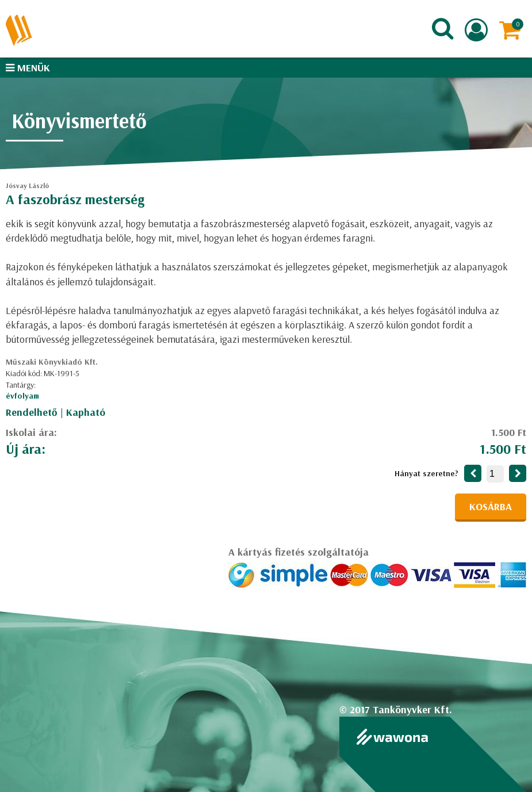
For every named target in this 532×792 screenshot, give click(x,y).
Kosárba (491, 506)
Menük (28, 68)
